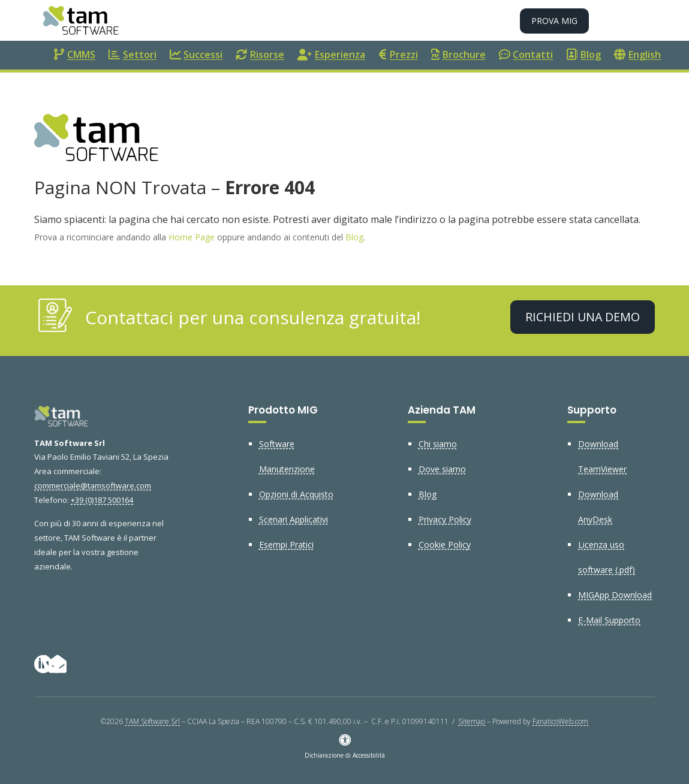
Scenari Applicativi (294, 519)
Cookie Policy (445, 545)
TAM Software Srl (152, 721)
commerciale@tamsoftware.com (93, 486)
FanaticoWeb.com (560, 721)
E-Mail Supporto (609, 620)
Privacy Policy (445, 519)
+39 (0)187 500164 (102, 500)
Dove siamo (442, 469)
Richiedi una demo (582, 317)
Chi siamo (438, 444)
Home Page (192, 237)
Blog (354, 237)
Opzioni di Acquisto (296, 494)
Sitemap (472, 721)
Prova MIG (554, 21)
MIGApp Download (615, 595)
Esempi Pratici (286, 545)
